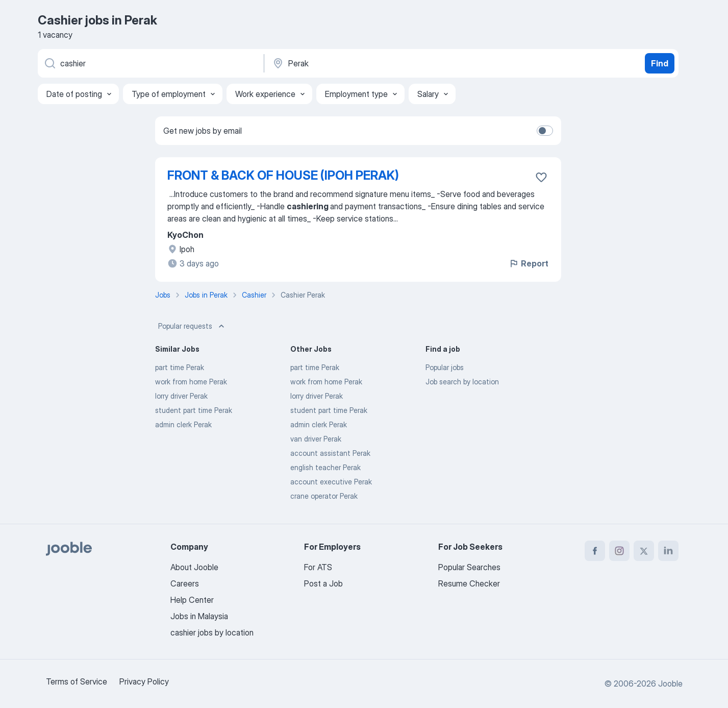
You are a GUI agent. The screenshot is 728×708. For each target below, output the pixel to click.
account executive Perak (331, 482)
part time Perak (180, 367)
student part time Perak (194, 410)
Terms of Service (77, 681)
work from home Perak (191, 382)
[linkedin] (668, 551)
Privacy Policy (144, 681)
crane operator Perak (324, 496)
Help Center (192, 600)
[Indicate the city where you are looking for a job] (378, 63)
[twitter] (644, 551)
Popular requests (192, 326)
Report (529, 263)
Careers (185, 583)
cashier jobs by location (212, 632)
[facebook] (595, 551)
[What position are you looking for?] (150, 63)
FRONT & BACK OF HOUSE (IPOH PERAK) (283, 175)
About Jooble (194, 567)
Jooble (670, 683)
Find (660, 63)
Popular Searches (469, 567)
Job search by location (462, 382)
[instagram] (619, 551)
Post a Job (323, 583)
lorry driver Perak (181, 396)
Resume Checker (469, 583)
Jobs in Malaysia (199, 616)
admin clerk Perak (183, 424)
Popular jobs (445, 367)
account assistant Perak (330, 453)
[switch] (545, 131)
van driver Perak (316, 439)
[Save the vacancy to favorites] (541, 177)
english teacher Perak (325, 467)
